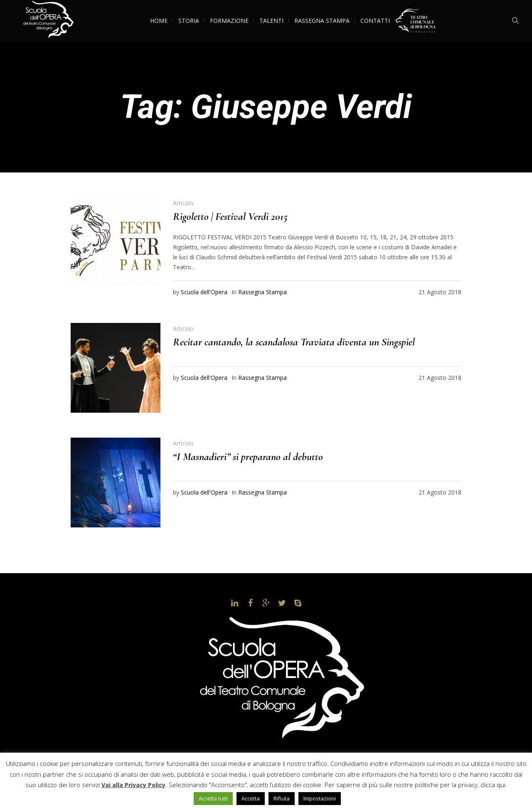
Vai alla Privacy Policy (133, 785)
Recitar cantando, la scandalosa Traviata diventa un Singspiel (294, 342)
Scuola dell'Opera (204, 292)
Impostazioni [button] (320, 798)
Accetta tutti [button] (213, 798)
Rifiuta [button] (282, 798)
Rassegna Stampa (262, 292)
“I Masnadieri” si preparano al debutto (248, 457)
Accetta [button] (251, 798)
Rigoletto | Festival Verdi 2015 (230, 216)
